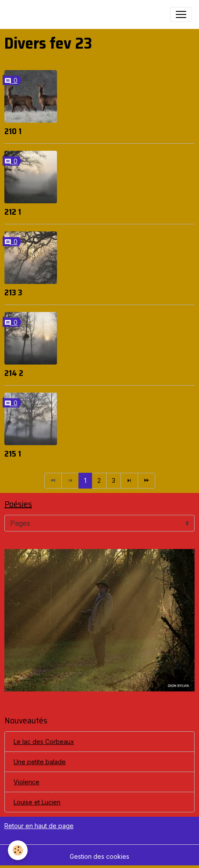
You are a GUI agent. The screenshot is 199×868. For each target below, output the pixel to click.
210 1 (13, 131)
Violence (27, 782)
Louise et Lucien (37, 802)
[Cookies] (18, 850)
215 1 (13, 453)
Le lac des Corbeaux (44, 742)
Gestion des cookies (99, 856)
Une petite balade (40, 762)
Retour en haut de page (39, 826)
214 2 (14, 373)
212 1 (13, 212)
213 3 (13, 292)
